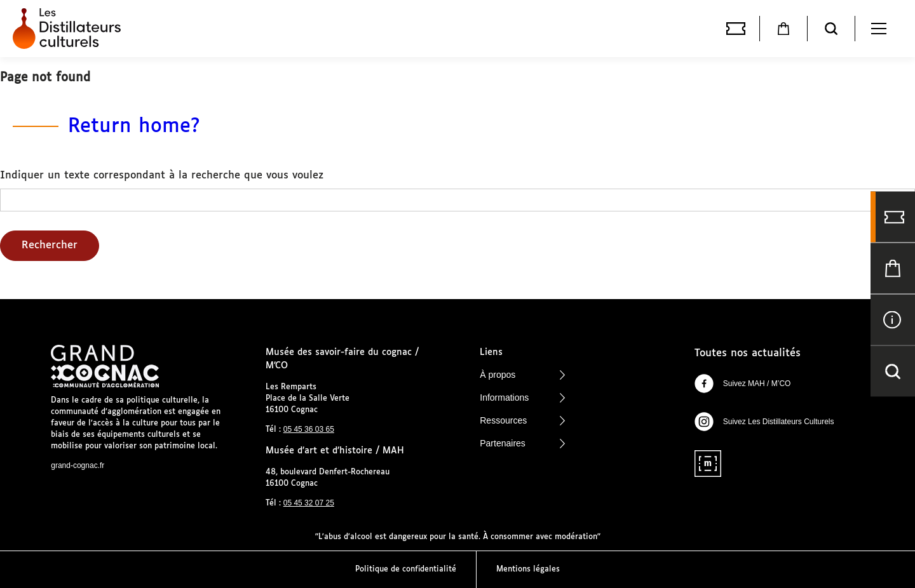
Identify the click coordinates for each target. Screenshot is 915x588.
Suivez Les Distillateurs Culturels (764, 422)
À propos (522, 375)
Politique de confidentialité (406, 570)
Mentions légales (528, 570)
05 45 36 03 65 (309, 429)
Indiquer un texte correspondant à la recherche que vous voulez (162, 176)
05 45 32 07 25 (309, 503)
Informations (522, 398)
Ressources (522, 420)
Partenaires (522, 443)
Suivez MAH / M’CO (743, 384)
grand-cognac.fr (78, 465)
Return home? (134, 127)
